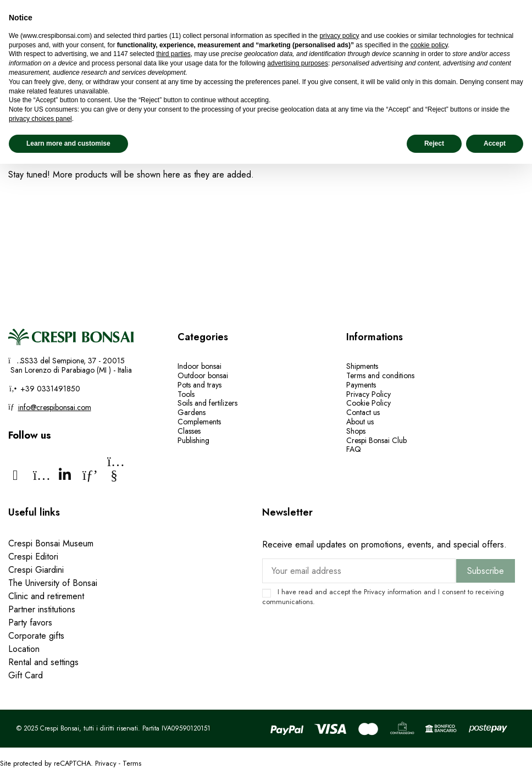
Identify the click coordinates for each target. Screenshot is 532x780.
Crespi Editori (33, 557)
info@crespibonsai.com (55, 407)
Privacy (375, 592)
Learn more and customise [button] (68, 143)
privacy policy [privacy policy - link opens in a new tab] (339, 36)
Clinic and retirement (46, 596)
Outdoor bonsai (203, 375)
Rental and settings (43, 662)
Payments (361, 385)
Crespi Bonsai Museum (51, 543)
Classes (189, 431)
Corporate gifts (36, 636)
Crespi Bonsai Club (376, 440)
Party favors (30, 623)
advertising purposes (298, 63)
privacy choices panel (40, 119)
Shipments (362, 366)
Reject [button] (434, 143)
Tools (186, 394)
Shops (356, 431)
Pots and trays (199, 385)
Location (24, 649)
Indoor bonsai (199, 366)
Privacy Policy (368, 394)
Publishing (193, 440)
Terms (132, 763)
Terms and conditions (380, 375)
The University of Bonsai (53, 583)
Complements (199, 422)
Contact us (363, 412)
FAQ (354, 449)
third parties (173, 54)
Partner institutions (42, 609)
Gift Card (26, 675)
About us (360, 422)
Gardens (192, 412)
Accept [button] (495, 143)
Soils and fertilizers (207, 403)
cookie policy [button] (429, 45)
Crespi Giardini (36, 570)
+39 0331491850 (49, 389)
